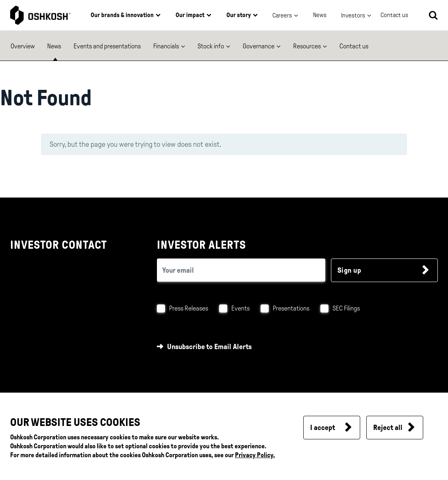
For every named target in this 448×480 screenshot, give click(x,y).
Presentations (291, 308)
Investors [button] (353, 15)
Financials (166, 46)
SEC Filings (346, 308)
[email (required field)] (241, 270)
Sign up (349, 270)
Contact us (354, 46)
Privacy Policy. (255, 455)
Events (240, 308)
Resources (307, 46)
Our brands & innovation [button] (122, 15)
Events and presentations (107, 46)
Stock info (211, 46)
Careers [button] (282, 15)
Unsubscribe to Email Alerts (209, 347)
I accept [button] (323, 428)
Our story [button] (239, 15)
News (320, 15)
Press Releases (189, 308)
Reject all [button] (388, 428)
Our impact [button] (190, 15)
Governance (259, 46)
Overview (23, 46)
